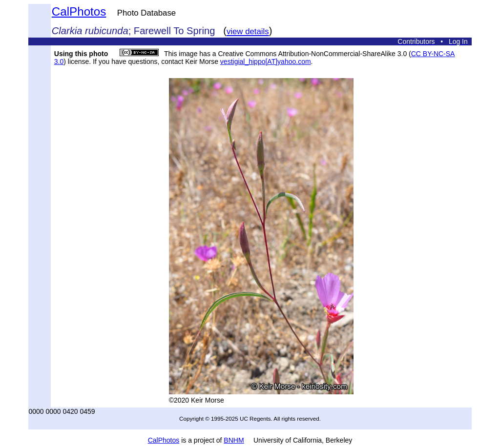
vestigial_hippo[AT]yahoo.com (266, 61)
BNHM (234, 440)
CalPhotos (79, 11)
